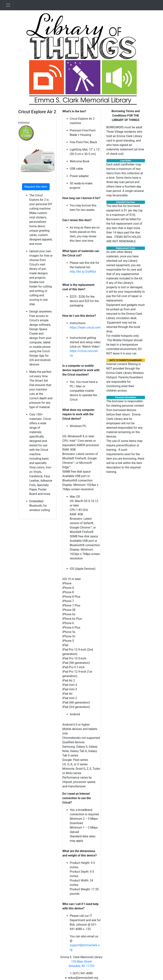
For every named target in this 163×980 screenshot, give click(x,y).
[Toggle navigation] (8, 5)
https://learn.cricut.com (85, 327)
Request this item (36, 187)
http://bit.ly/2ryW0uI (83, 272)
